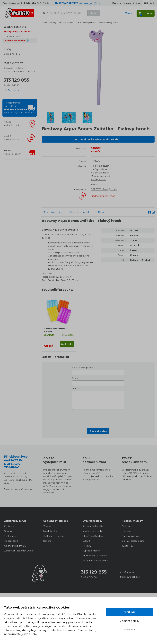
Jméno (76, 378)
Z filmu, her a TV (12, 54)
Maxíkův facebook (130, 577)
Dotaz (102, 212)
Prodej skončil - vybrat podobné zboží (98, 139)
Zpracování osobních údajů (18, 551)
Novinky (87, 546)
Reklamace (10, 536)
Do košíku (67, 344)
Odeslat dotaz (98, 431)
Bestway (96, 161)
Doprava (9, 531)
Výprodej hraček (91, 551)
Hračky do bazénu (67, 23)
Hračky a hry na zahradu (18, 31)
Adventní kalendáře (93, 526)
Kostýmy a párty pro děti (96, 560)
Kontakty (9, 526)
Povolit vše (130, 612)
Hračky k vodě (12, 36)
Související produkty (81, 212)
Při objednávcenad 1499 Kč (19, 108)
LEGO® (87, 541)
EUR (152, 3)
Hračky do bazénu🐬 (17, 41)
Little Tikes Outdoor (93, 536)
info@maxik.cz (11, 90)
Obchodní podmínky (15, 546)
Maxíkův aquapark (101, 176)
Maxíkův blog (50, 531)
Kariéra (47, 541)
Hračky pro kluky (100, 166)
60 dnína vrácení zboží (13, 138)
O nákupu (137, 3)
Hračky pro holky (100, 173)
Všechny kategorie (15, 27)
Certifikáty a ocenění (54, 536)
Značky (7, 49)
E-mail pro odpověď (83, 368)
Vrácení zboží (11, 541)
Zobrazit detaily (130, 621)
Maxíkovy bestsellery (94, 531)
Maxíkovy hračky (49, 23)
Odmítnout (130, 630)
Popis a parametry (54, 212)
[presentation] (98, 418)
